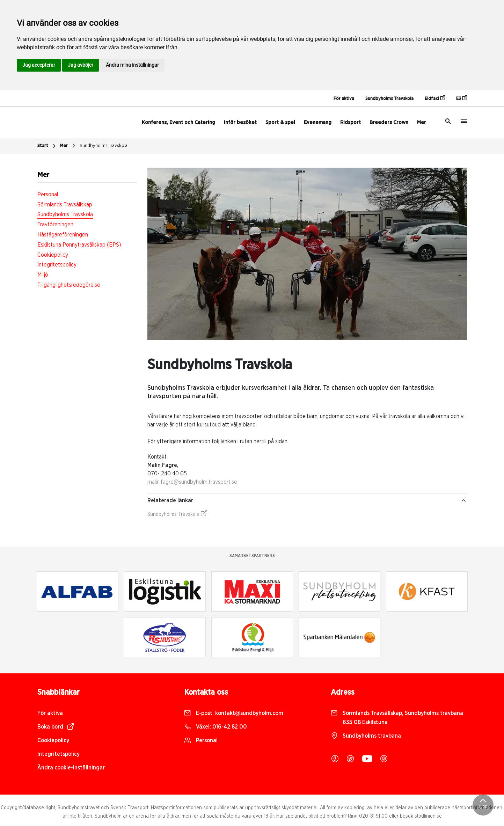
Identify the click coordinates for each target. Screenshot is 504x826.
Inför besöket (240, 122)
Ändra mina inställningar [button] (132, 65)
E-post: (234, 713)
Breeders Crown (389, 122)
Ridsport (350, 122)
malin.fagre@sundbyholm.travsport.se (192, 482)
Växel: (216, 727)
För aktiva (344, 99)
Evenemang (318, 122)
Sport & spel (280, 122)
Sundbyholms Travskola (389, 99)
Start (47, 146)
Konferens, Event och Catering (178, 122)
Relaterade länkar (307, 500)
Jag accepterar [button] (39, 65)
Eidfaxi (435, 98)
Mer (422, 122)
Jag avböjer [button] (81, 65)
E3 (462, 98)
